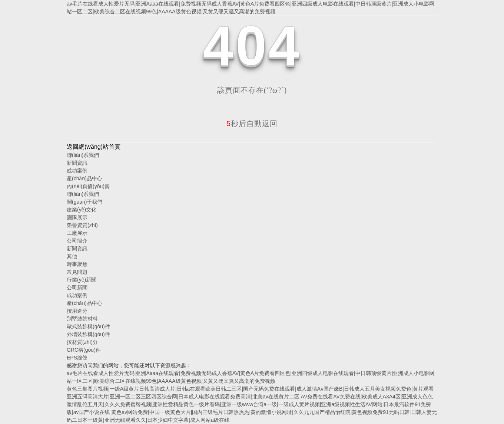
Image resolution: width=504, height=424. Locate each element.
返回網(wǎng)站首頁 (94, 147)
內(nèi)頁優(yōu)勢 (88, 186)
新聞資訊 (77, 163)
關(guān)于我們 (84, 202)
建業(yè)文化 (82, 210)
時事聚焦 (77, 264)
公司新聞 (77, 287)
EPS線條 (77, 358)
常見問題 (77, 272)
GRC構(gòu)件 (84, 350)
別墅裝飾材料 (82, 319)
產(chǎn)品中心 (84, 178)
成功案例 (77, 171)
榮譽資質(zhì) (82, 225)
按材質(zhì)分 (82, 342)
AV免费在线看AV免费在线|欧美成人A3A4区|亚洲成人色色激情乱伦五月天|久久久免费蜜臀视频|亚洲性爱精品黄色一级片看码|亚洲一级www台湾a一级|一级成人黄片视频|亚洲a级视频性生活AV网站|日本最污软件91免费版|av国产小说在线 (250, 404)
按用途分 (77, 311)
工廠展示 (77, 233)
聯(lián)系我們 (83, 155)
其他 (72, 256)
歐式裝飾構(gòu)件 (88, 326)
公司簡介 (77, 241)
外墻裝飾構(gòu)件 (88, 334)
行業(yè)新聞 (82, 280)
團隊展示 (77, 217)
